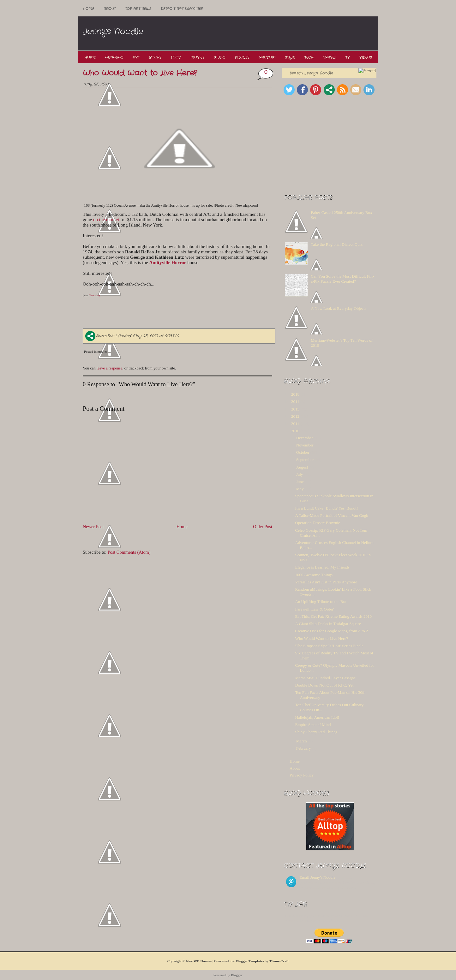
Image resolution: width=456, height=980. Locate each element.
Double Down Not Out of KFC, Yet (324, 685)
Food (176, 57)
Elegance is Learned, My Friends (322, 567)
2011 (295, 424)
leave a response (110, 368)
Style (290, 57)
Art (136, 57)
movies (102, 351)
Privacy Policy (302, 775)
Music (219, 57)
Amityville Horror (168, 263)
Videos (366, 57)
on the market (106, 220)
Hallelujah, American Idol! (317, 717)
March (302, 741)
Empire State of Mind (313, 725)
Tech (309, 57)
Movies (197, 57)
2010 (295, 431)
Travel (330, 57)
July (300, 474)
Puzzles (242, 57)
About (110, 9)
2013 (295, 409)
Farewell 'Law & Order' (314, 609)
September (305, 460)
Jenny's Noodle (113, 32)
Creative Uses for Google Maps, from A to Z (332, 631)
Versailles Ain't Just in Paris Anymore (326, 582)
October (303, 452)
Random (267, 57)
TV (348, 57)
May (300, 489)
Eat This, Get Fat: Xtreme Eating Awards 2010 (333, 616)
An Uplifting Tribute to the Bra (321, 602)
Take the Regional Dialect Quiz (337, 244)
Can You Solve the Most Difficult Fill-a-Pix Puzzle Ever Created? (342, 279)
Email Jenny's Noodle (318, 877)
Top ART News (138, 9)
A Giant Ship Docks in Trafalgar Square (328, 624)
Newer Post (93, 527)
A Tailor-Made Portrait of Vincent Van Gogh (331, 515)
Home (88, 9)
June (300, 482)
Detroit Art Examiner (182, 9)
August (302, 467)
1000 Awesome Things (314, 575)
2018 (295, 394)
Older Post (263, 527)
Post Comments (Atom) (129, 552)
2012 (295, 416)
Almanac (114, 57)
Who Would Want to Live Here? (140, 73)
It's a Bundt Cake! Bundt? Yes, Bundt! (326, 508)
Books (155, 57)
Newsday (94, 295)
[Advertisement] (262, 34)
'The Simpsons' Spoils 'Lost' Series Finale (329, 646)
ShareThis (100, 336)
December (305, 438)
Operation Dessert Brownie (317, 523)
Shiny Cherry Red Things (316, 732)
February (304, 748)
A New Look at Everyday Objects (339, 308)
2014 (295, 401)
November (305, 445)
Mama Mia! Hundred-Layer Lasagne (325, 678)
